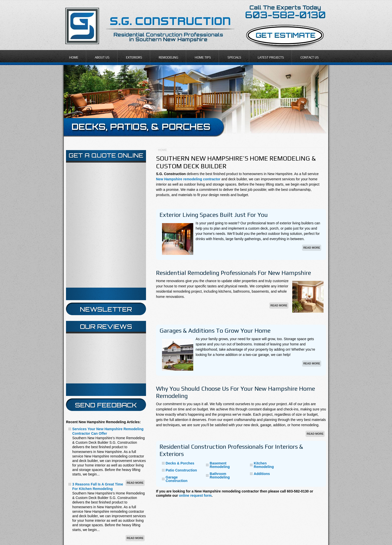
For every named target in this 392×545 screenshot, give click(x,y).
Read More (312, 248)
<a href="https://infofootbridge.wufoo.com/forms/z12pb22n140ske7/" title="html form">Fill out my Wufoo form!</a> (106, 225)
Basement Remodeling (220, 465)
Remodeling (168, 57)
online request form (195, 495)
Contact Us (310, 57)
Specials (234, 57)
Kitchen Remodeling (264, 465)
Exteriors (134, 57)
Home (74, 57)
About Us (102, 57)
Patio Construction (181, 470)
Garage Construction (177, 479)
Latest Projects (271, 57)
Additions (262, 474)
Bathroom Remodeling (220, 475)
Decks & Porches (180, 463)
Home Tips (203, 57)
